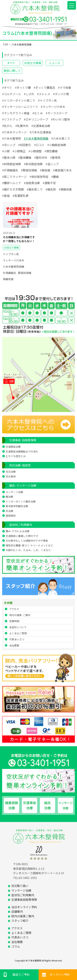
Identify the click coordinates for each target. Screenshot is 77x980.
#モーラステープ (56, 113)
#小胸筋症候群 (57, 145)
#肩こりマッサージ (14, 177)
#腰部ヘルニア (12, 183)
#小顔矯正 (19, 151)
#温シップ (52, 164)
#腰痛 (55, 177)
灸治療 (9, 511)
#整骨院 (55, 157)
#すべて (7, 87)
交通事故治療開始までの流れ (22, 451)
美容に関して (12, 71)
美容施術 (11, 516)
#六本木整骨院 (12, 138)
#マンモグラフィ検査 (16, 113)
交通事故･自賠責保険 (23, 440)
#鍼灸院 (51, 189)
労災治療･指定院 (20, 465)
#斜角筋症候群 (12, 164)
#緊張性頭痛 (29, 170)
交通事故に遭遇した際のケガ (22, 536)
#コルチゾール (12, 94)
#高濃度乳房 (20, 196)
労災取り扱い (20, 886)
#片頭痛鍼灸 (10, 170)
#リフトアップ (12, 119)
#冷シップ (9, 145)
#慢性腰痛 (51, 151)
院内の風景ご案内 (23, 916)
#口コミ (39, 145)
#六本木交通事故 (40, 132)
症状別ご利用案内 (21, 525)
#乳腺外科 (22, 126)
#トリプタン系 (47, 100)
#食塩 (6, 196)
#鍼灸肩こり (35, 189)
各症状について (18, 627)
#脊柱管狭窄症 (39, 177)
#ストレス (44, 94)
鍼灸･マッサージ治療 (23, 485)
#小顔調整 (35, 151)
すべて (11, 63)
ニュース (55, 63)
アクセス (14, 609)
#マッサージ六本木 (53, 107)
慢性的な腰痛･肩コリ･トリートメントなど (29, 545)
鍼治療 (9, 497)
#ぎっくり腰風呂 (44, 87)
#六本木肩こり (61, 138)
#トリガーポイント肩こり (19, 100)
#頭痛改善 (65, 189)
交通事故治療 (13, 447)
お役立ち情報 (33, 63)
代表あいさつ (17, 639)
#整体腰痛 (25, 157)
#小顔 (6, 151)
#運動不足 (49, 183)
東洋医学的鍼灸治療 (17, 506)
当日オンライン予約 (24, 907)
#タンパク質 (61, 94)
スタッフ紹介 (20, 921)
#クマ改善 (65, 87)
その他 (8, 603)
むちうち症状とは (16, 456)
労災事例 (11, 476)
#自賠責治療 (32, 183)
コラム (16, 946)
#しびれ (29, 94)
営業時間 (14, 621)
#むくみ (38, 113)
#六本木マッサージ (14, 132)
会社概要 (14, 645)
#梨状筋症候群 (33, 164)
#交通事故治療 (41, 126)
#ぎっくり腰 (23, 87)
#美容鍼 (45, 170)
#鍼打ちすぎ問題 (13, 189)
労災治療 (11, 472)
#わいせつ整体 (60, 119)
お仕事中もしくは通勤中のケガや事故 (27, 541)
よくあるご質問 (18, 633)
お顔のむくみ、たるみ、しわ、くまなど (28, 550)
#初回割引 (25, 145)
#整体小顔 (9, 157)
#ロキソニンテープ (36, 119)
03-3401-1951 (28, 878)
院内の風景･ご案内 (20, 615)
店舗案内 (17, 911)
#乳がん (7, 126)
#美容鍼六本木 (62, 170)
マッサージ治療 (14, 492)
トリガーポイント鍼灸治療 (21, 501)
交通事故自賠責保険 (24, 899)
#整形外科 (41, 157)
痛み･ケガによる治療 (18, 531)
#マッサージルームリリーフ (20, 107)
